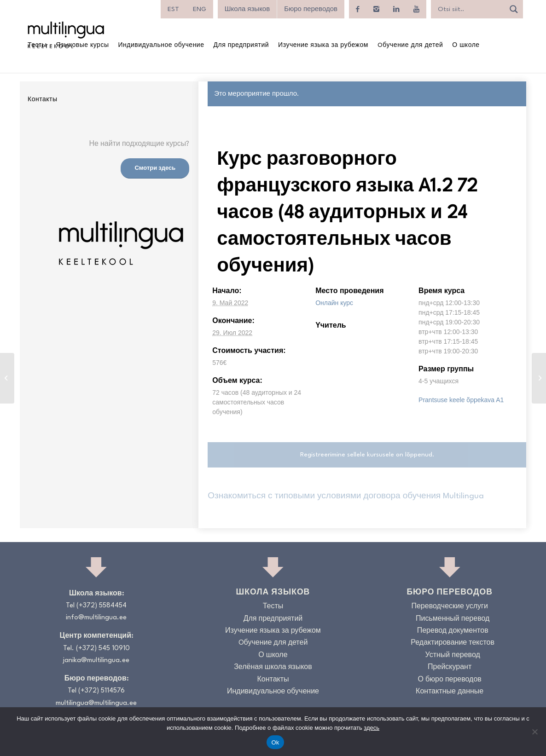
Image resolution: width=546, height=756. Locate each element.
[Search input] (470, 9)
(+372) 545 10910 (103, 649)
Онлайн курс (334, 303)
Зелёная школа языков (273, 667)
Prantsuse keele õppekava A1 (461, 400)
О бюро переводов (449, 680)
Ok (275, 742)
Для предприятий (273, 619)
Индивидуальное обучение (273, 692)
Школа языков (247, 9)
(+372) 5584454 (102, 606)
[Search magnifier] (514, 9)
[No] (534, 732)
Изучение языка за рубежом (273, 631)
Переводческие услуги (449, 607)
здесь (372, 728)
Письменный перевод (453, 619)
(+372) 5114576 (102, 691)
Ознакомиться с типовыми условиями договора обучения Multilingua (346, 496)
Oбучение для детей (273, 643)
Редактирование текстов (453, 643)
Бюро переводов (311, 9)
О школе (273, 655)
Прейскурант (450, 667)
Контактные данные (450, 692)
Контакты (273, 680)
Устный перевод (453, 655)
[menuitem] (173, 9)
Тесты (273, 607)
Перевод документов (453, 631)
